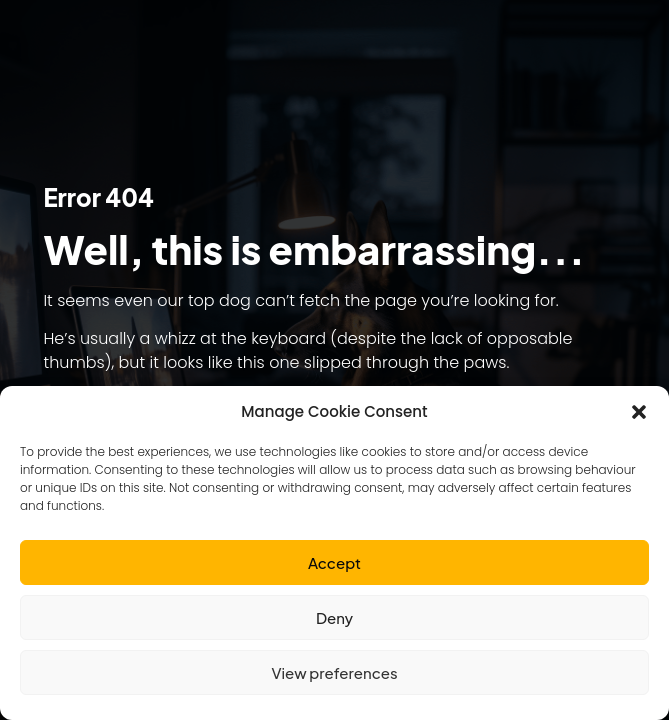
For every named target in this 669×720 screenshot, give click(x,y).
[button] (639, 412)
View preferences (334, 672)
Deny (334, 617)
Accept (334, 562)
